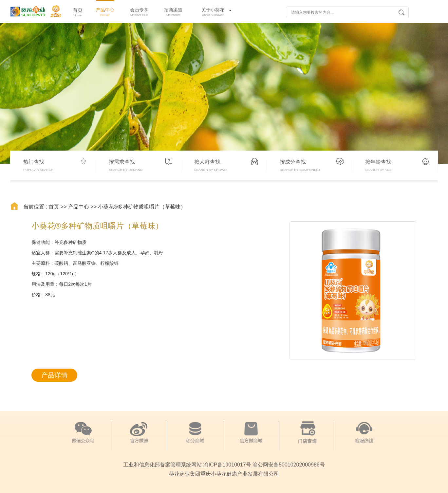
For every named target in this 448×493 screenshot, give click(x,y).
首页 (54, 207)
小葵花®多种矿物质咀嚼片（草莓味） (142, 207)
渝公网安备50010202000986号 (289, 465)
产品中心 (79, 207)
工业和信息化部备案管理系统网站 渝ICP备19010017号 (187, 465)
